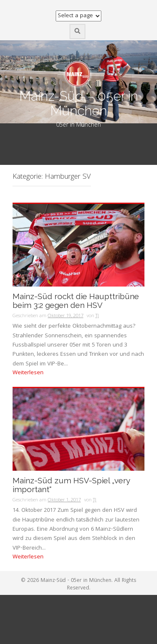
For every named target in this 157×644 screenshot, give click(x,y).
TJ (97, 316)
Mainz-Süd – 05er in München (79, 103)
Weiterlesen (28, 373)
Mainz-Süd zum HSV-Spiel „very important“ (71, 485)
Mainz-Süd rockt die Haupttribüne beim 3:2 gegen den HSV (76, 301)
